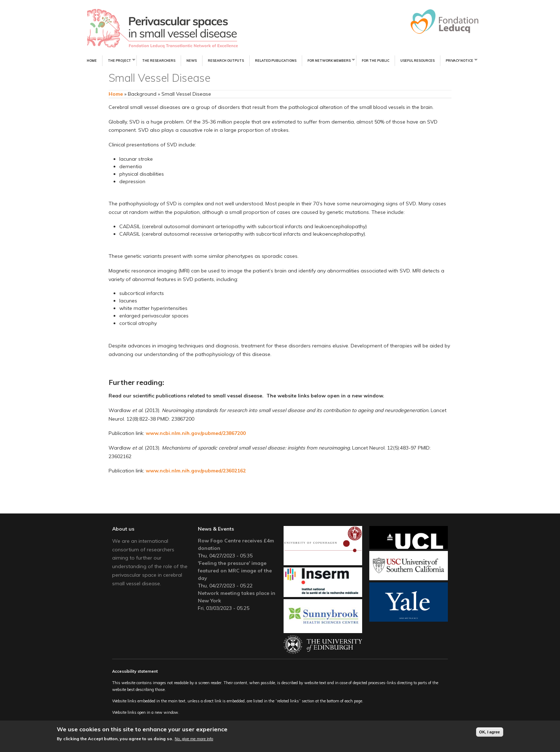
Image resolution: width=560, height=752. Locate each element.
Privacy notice (459, 60)
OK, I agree (490, 732)
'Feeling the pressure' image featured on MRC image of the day (235, 571)
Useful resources (417, 61)
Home (92, 61)
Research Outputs (226, 61)
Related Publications (276, 61)
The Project (119, 60)
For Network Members (328, 60)
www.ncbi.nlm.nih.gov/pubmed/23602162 (196, 471)
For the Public (376, 61)
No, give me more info (194, 739)
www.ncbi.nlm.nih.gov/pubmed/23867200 (196, 433)
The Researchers (159, 61)
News (192, 61)
